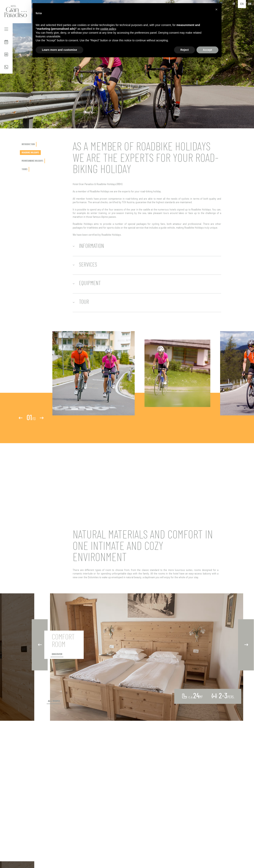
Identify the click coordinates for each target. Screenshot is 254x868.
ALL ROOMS (54, 701)
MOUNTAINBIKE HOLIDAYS (32, 161)
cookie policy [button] (108, 29)
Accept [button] (207, 50)
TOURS (25, 169)
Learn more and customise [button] (59, 50)
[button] (216, 9)
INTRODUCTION (28, 144)
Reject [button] (184, 50)
